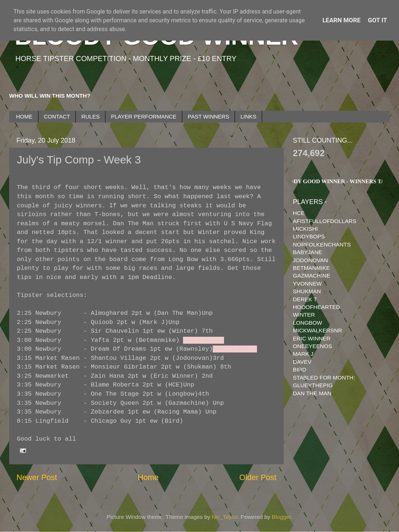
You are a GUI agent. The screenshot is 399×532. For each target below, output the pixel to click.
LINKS (248, 116)
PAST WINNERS (208, 116)
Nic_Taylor (225, 517)
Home (148, 478)
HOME (24, 116)
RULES (90, 116)
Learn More (342, 20)
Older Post (258, 478)
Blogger (281, 517)
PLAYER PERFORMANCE (144, 116)
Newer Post (37, 478)
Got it (377, 20)
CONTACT (57, 116)
